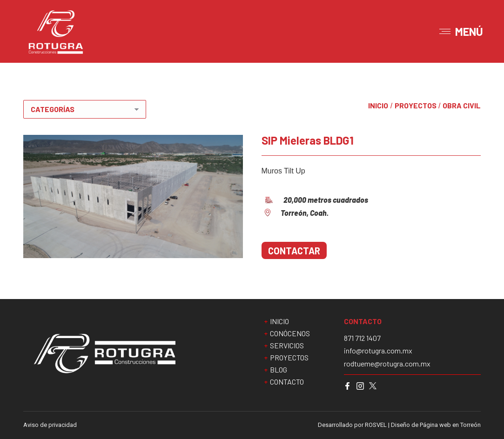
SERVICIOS (287, 346)
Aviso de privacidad (50, 425)
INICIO (378, 105)
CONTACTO (287, 382)
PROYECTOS (416, 105)
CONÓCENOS (290, 333)
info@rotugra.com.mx (378, 351)
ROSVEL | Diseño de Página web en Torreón (423, 425)
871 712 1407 (362, 338)
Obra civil (462, 105)
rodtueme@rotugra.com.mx (387, 364)
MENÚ (469, 32)
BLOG (279, 370)
